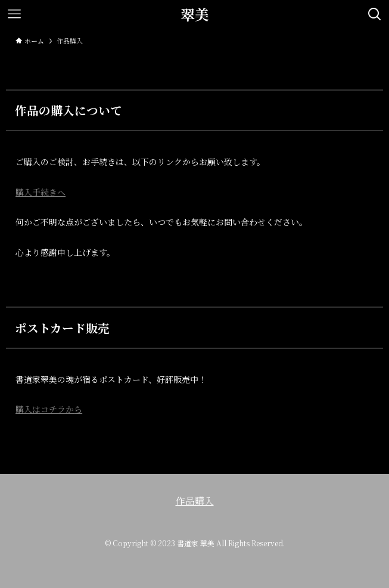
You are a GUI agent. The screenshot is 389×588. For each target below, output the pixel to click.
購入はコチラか (45, 409)
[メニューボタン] (14, 14)
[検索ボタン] (375, 14)
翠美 (195, 14)
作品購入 (195, 501)
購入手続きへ (41, 192)
